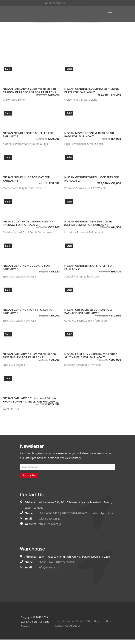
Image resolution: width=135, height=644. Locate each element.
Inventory (69, 621)
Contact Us (62, 626)
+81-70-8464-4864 (105, 3)
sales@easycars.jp (50, 519)
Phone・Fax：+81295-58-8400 (57, 562)
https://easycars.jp (50, 524)
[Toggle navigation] (110, 13)
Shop (90, 621)
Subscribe (29, 475)
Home (58, 621)
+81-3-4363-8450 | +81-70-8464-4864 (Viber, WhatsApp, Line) (76, 513)
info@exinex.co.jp (49, 567)
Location (106, 621)
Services (81, 621)
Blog (97, 621)
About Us (75, 626)
